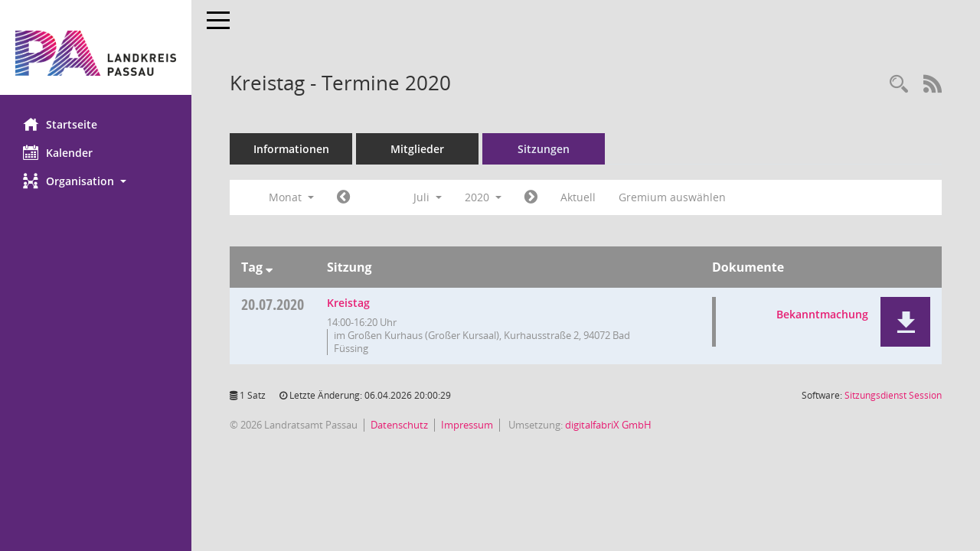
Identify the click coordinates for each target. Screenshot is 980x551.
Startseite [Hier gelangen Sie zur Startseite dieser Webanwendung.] (60, 124)
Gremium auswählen (672, 197)
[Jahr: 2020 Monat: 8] (531, 197)
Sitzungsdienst (893, 395)
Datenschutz (399, 425)
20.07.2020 (273, 304)
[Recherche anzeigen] (899, 85)
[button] (96, 181)
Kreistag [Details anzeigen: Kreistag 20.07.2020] (348, 303)
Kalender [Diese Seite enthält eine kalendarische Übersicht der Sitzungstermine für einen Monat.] (58, 152)
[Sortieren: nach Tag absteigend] (269, 267)
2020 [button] (483, 197)
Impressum (467, 425)
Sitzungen (544, 149)
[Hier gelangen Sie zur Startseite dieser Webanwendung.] (96, 53)
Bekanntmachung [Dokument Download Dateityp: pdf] (822, 314)
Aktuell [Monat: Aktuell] (578, 197)
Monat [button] (291, 197)
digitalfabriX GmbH (608, 425)
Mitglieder (417, 149)
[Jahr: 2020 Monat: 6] (343, 197)
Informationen (291, 149)
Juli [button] (428, 197)
